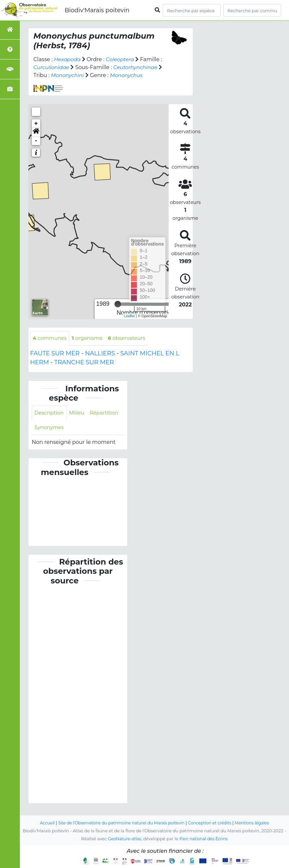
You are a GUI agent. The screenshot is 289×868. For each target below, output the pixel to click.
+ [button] (36, 124)
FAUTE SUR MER (55, 354)
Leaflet (129, 316)
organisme (89, 338)
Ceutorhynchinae (138, 67)
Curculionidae (52, 67)
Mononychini (68, 75)
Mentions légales (256, 823)
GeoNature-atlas (124, 839)
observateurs (130, 338)
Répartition (49, 428)
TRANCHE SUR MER (84, 363)
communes (50, 338)
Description (50, 413)
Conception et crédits (212, 823)
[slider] (118, 304)
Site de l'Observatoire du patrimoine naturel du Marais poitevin (120, 823)
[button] (36, 132)
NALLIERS (100, 354)
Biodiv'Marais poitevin (97, 10)
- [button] (36, 141)
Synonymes (85, 428)
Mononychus (128, 75)
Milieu (79, 413)
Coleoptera (122, 59)
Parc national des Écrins (205, 839)
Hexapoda (68, 59)
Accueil (42, 823)
